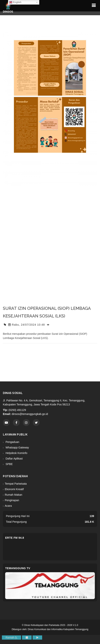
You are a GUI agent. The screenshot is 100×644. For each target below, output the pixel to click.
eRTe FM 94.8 (15, 538)
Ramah (11, 638)
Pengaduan (12, 442)
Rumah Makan (14, 495)
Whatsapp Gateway (17, 447)
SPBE (9, 464)
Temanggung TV (18, 568)
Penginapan (12, 500)
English (15, 2)
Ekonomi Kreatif (14, 489)
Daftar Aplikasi (14, 459)
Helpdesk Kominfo (16, 453)
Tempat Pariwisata (16, 484)
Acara (8, 506)
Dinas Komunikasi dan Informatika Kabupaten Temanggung (58, 629)
